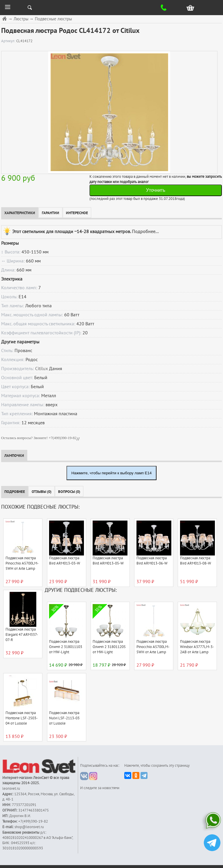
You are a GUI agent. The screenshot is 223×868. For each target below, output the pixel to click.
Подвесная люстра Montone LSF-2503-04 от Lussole (22, 718)
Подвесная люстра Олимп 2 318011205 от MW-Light (109, 647)
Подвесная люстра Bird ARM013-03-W (65, 561)
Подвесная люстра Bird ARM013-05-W (108, 561)
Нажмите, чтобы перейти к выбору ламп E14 (112, 473)
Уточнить (156, 190)
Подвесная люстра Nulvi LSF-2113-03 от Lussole (64, 718)
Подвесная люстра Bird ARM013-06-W (152, 561)
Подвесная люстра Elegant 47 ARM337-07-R (22, 635)
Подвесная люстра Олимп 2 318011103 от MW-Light (66, 647)
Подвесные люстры (53, 19)
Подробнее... (145, 231)
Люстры (21, 19)
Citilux (42, 369)
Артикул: (9, 41)
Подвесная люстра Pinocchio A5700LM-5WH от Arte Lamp (22, 563)
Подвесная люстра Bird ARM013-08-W (196, 561)
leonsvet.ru (11, 789)
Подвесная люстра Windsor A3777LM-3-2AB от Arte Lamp (197, 647)
